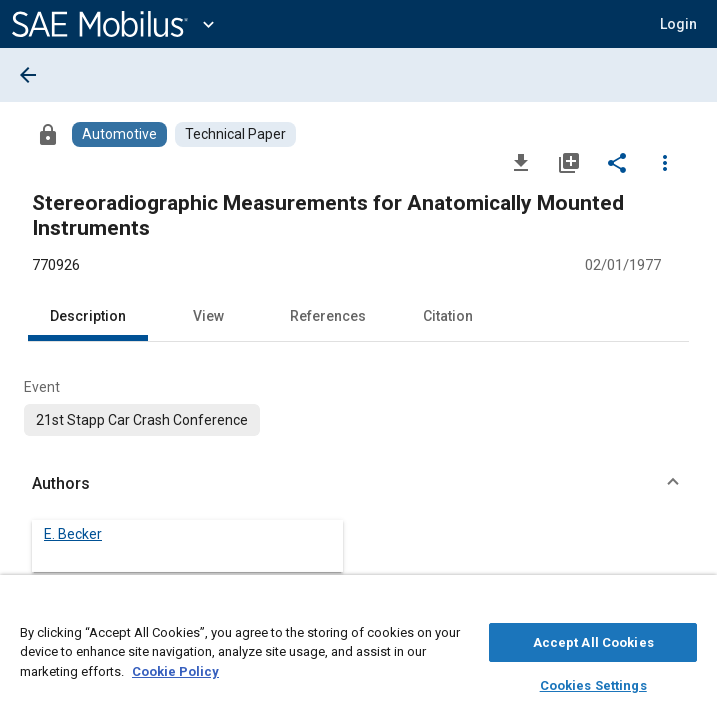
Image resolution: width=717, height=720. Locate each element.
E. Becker (73, 534)
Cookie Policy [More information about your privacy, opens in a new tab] (175, 668)
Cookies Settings (593, 682)
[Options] (665, 162)
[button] (678, 24)
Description (88, 316)
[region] (358, 652)
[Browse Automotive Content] (119, 134)
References (328, 316)
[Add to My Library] (569, 162)
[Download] (521, 162)
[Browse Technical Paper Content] (235, 134)
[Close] (691, 606)
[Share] (617, 162)
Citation (448, 316)
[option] (142, 420)
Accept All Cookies (593, 639)
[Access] (48, 134)
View (208, 316)
